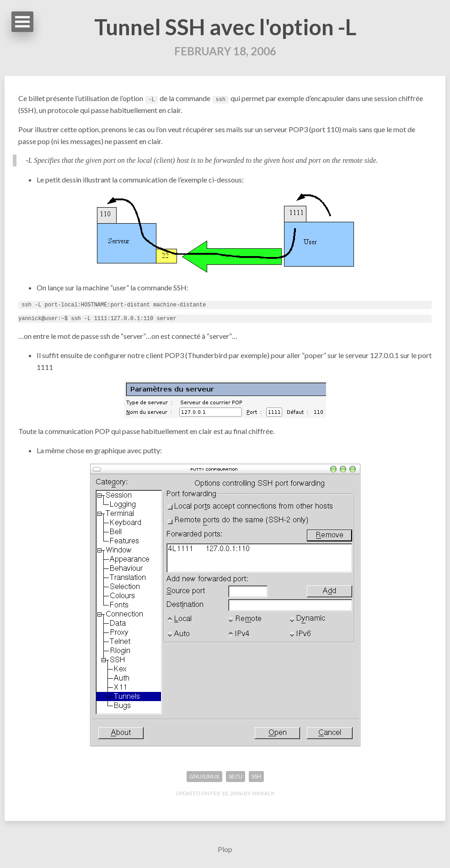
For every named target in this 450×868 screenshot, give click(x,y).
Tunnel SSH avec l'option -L (225, 27)
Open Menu (22, 22)
